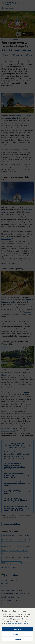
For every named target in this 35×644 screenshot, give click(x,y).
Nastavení (18, 639)
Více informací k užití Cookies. (18, 624)
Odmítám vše (18, 634)
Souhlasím (18, 629)
